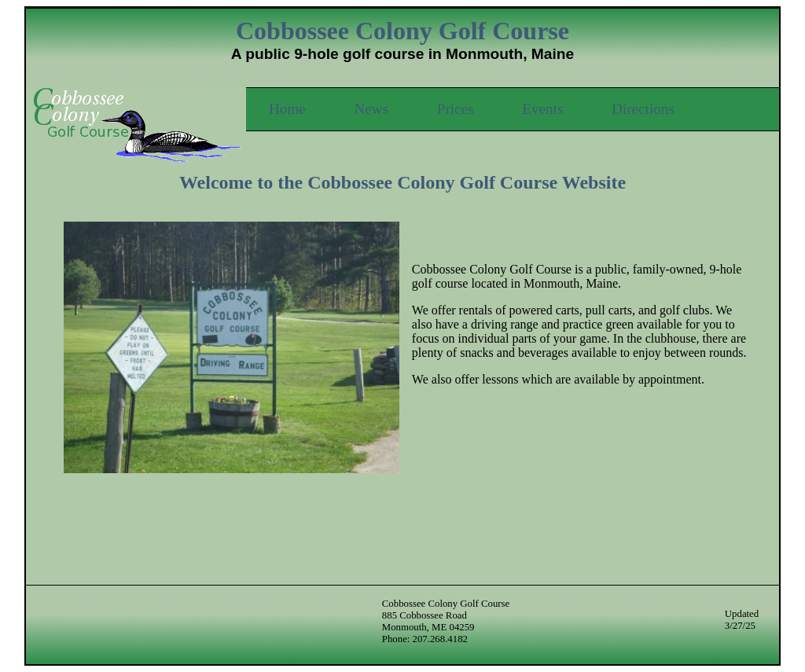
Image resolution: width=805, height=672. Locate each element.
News (371, 109)
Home (287, 109)
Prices (456, 109)
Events (542, 109)
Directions (643, 109)
